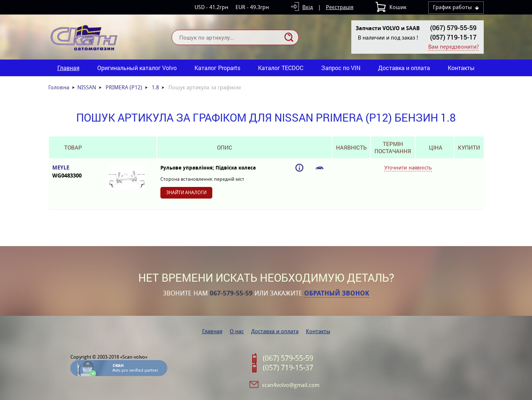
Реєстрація (340, 7)
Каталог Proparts (217, 68)
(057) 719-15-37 (288, 368)
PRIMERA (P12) (124, 87)
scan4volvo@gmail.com (291, 385)
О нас (237, 331)
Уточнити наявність (408, 168)
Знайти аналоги (186, 193)
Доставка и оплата (404, 68)
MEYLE (73, 172)
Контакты (461, 68)
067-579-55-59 (231, 293)
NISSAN (87, 87)
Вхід (308, 7)
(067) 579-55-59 (453, 28)
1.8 (155, 87)
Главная (68, 68)
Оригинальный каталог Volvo (137, 68)
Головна (59, 87)
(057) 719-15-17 (453, 37)
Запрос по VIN (341, 68)
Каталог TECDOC (281, 68)
